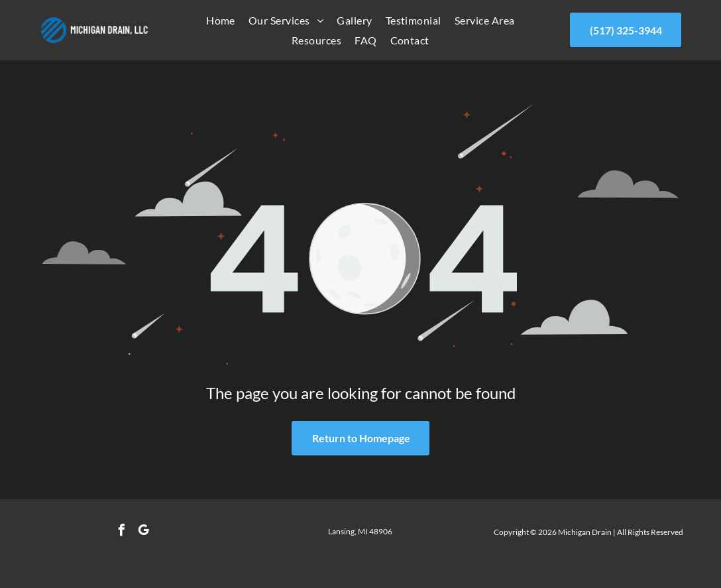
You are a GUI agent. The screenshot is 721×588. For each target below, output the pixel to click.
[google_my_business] (144, 532)
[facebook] (122, 532)
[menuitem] (221, 20)
